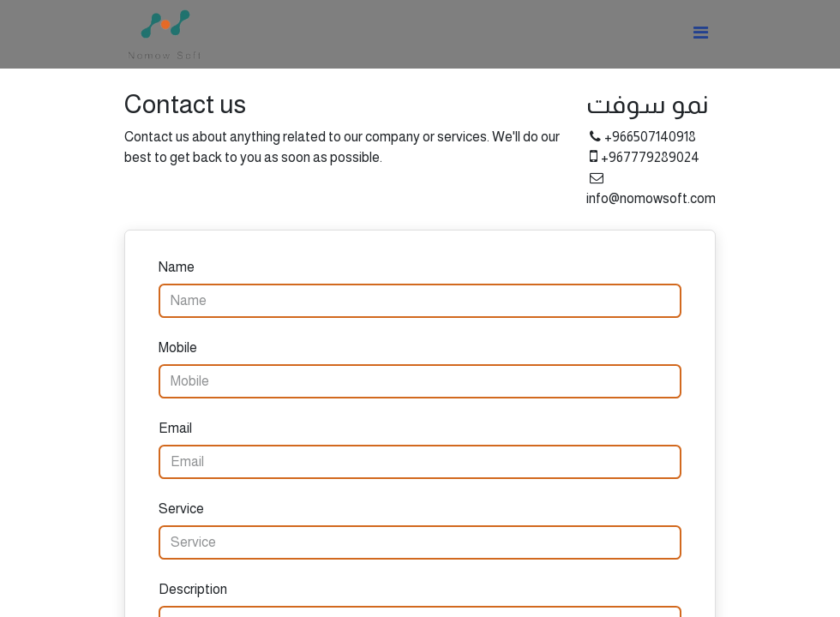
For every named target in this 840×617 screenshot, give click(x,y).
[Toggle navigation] (701, 34)
